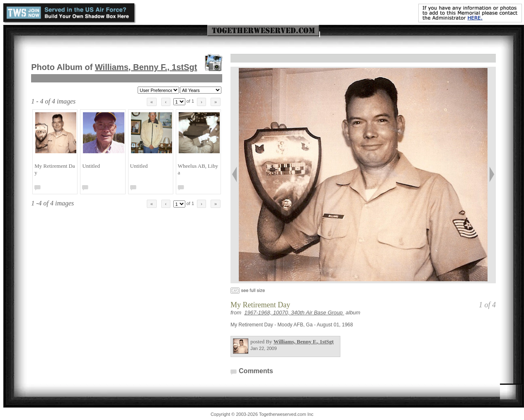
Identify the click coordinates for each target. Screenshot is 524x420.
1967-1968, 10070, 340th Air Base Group (294, 313)
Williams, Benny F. (146, 67)
